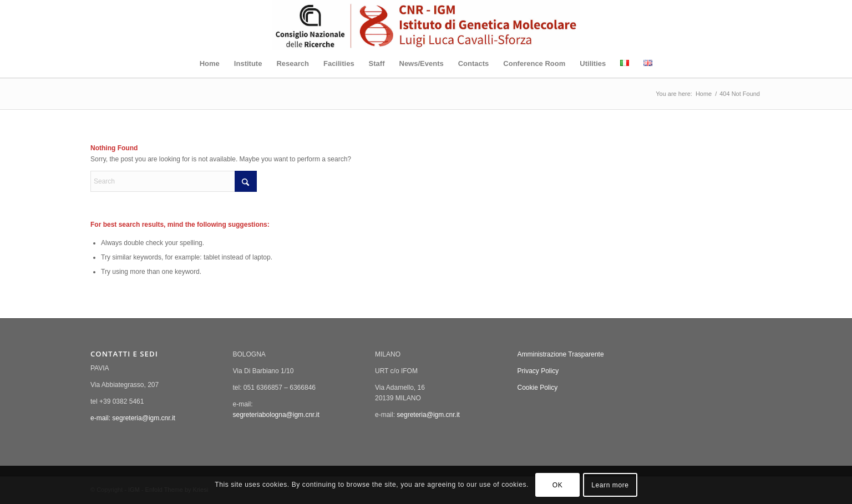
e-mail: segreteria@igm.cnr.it (133, 418)
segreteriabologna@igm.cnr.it (276, 415)
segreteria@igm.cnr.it (428, 415)
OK (558, 485)
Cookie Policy (538, 388)
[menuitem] (210, 64)
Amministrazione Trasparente (561, 354)
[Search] (174, 181)
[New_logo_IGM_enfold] (426, 25)
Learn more (610, 485)
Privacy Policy (538, 371)
